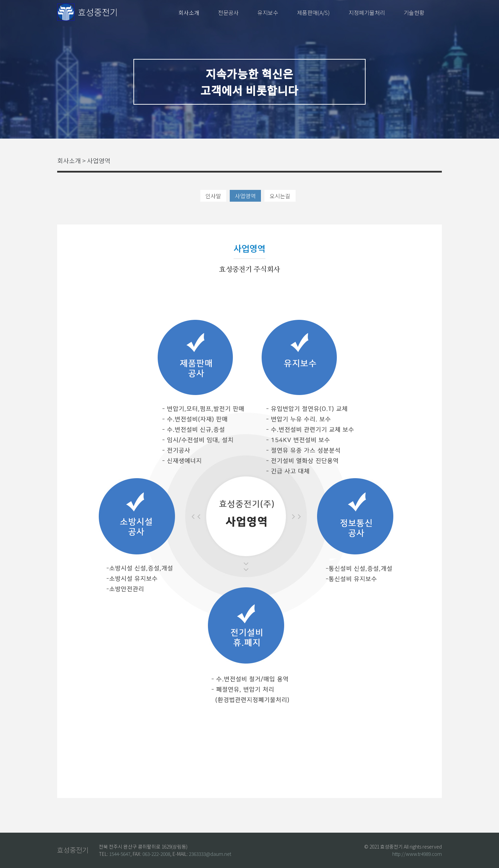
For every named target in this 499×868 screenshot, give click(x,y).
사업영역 (245, 196)
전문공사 (228, 12)
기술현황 (414, 12)
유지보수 (268, 12)
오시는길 (280, 196)
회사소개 (189, 12)
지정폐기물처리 (367, 12)
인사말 (213, 196)
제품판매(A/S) (313, 12)
